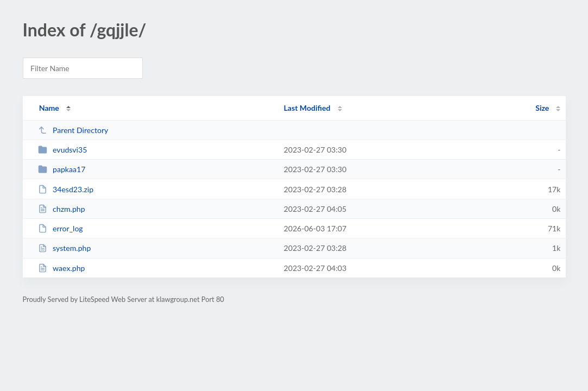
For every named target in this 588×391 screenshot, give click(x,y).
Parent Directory (73, 130)
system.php (65, 248)
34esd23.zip (66, 189)
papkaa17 (62, 169)
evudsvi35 (63, 150)
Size (542, 108)
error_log (61, 228)
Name (49, 108)
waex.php (62, 268)
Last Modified (307, 108)
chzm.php (62, 209)
